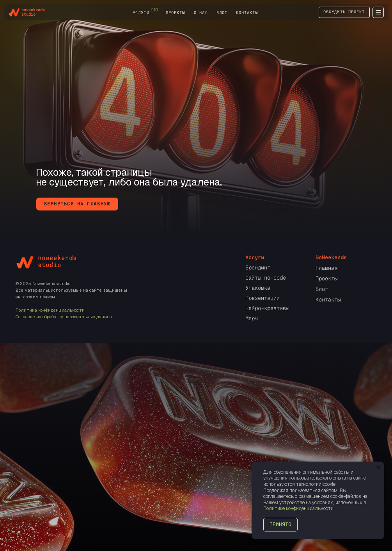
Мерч (252, 318)
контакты (247, 13)
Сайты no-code (266, 278)
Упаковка (258, 288)
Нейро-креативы (267, 308)
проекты (175, 13)
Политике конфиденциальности (298, 508)
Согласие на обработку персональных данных (64, 317)
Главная (326, 268)
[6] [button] (154, 10)
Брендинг (258, 267)
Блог (322, 289)
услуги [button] (141, 13)
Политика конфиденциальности (50, 310)
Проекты (326, 278)
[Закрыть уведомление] (378, 467)
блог (222, 13)
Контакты (328, 300)
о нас (201, 13)
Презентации (263, 298)
